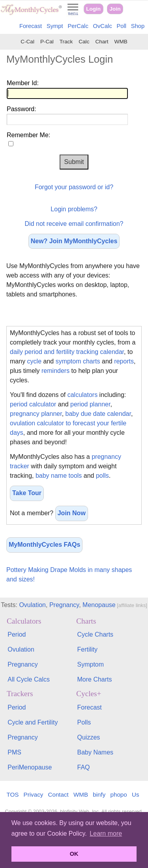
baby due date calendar (98, 414)
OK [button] (74, 854)
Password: (22, 109)
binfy (99, 794)
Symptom (91, 664)
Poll (122, 26)
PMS (14, 752)
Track (66, 42)
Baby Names (96, 752)
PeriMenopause (30, 767)
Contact (58, 794)
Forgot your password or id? (74, 187)
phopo (119, 794)
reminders (55, 371)
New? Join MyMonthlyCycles (74, 241)
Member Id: (23, 83)
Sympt (55, 26)
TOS (12, 794)
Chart (102, 42)
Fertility (88, 649)
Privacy (34, 794)
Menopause (99, 605)
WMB (121, 42)
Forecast (31, 26)
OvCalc (103, 26)
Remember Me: (28, 135)
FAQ (84, 767)
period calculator (33, 404)
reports (124, 361)
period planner (90, 404)
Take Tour (27, 493)
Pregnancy (64, 605)
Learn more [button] (106, 834)
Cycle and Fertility (33, 722)
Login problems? (74, 209)
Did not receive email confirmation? (74, 224)
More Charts (95, 679)
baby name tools (59, 476)
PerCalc (78, 26)
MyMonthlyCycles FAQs (44, 545)
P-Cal (47, 42)
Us (136, 794)
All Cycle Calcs (29, 679)
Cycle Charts (96, 634)
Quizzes (89, 737)
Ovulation (32, 605)
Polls (84, 722)
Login (93, 9)
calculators (82, 395)
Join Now (72, 513)
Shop (138, 26)
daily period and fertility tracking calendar (67, 352)
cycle (34, 361)
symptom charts (78, 361)
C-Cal (27, 42)
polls (102, 476)
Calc (84, 42)
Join (115, 9)
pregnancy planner (36, 414)
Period (17, 634)
